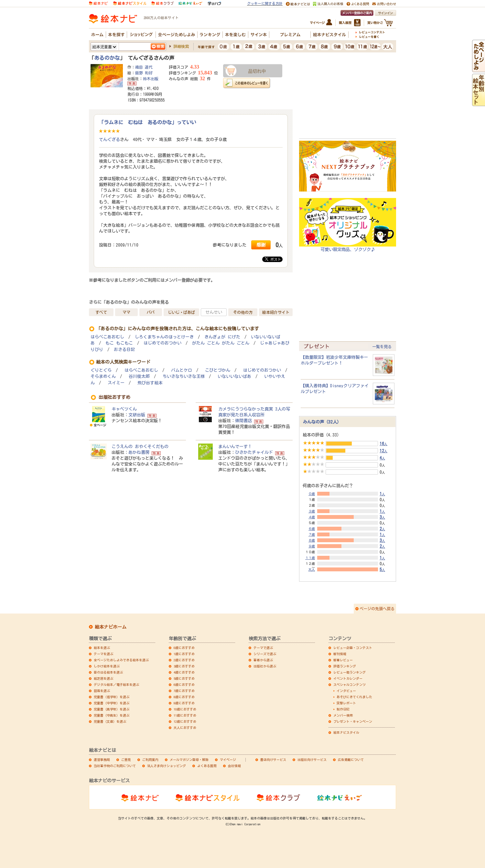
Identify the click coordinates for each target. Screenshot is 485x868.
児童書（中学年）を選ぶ (112, 703)
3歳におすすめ (184, 666)
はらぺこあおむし (107, 337)
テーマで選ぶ (263, 648)
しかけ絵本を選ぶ (107, 666)
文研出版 (137, 415)
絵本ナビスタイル (346, 732)
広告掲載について (351, 760)
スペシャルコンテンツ (350, 685)
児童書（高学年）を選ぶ (112, 709)
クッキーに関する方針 (265, 3)
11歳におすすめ (185, 715)
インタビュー (346, 691)
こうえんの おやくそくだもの (140, 446)
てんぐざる (109, 139)
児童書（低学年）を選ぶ (112, 697)
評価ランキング (345, 666)
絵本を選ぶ (102, 648)
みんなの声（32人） (322, 422)
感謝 (261, 245)
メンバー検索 (343, 715)
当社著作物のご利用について (115, 766)
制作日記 (343, 709)
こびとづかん (218, 370)
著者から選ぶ (263, 660)
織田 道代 (144, 67)
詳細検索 (181, 46)
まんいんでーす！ (235, 446)
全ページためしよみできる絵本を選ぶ (121, 660)
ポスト (273, 259)
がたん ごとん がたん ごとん (221, 343)
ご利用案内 (150, 760)
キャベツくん (124, 409)
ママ (126, 312)
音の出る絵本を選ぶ (108, 672)
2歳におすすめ (184, 660)
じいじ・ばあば (181, 312)
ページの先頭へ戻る (377, 609)
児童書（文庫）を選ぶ (110, 721)
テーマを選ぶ (103, 654)
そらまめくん (103, 376)
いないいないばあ (234, 376)
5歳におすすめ (184, 678)
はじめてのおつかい (162, 343)
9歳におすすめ (184, 703)
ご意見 (126, 760)
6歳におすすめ (184, 685)
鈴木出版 (151, 79)
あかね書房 (139, 452)
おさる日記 (124, 350)
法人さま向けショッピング (167, 766)
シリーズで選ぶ (265, 654)
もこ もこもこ (119, 343)
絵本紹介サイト (276, 312)
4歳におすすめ (184, 672)
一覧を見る (382, 346)
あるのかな (107, 58)
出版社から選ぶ (265, 666)
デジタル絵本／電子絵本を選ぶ (116, 685)
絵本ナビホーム (111, 627)
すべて (101, 312)
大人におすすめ (185, 728)
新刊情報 (340, 654)
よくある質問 (207, 766)
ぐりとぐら (101, 370)
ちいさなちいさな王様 (184, 376)
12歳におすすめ (185, 721)
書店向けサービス (273, 760)
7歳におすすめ (184, 691)
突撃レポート (346, 703)
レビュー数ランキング (350, 672)
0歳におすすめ (184, 648)
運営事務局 (102, 760)
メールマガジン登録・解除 (189, 760)
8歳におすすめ (184, 697)
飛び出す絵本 (150, 383)
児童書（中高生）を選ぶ (112, 715)
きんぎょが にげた (222, 337)
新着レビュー (343, 660)
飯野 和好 (144, 73)
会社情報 (234, 766)
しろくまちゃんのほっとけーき (164, 337)
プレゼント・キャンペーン (353, 721)
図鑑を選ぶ (102, 691)
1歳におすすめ (184, 654)
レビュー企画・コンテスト (353, 648)
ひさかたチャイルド (254, 452)
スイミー (116, 383)
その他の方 (243, 312)
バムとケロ (182, 370)
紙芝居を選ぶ (103, 678)
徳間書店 (243, 421)
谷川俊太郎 (139, 376)
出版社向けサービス (312, 760)
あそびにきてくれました (354, 697)
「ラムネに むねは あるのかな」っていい (147, 122)
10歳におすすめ (185, 709)
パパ (151, 312)
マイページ (228, 760)
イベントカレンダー (348, 678)
